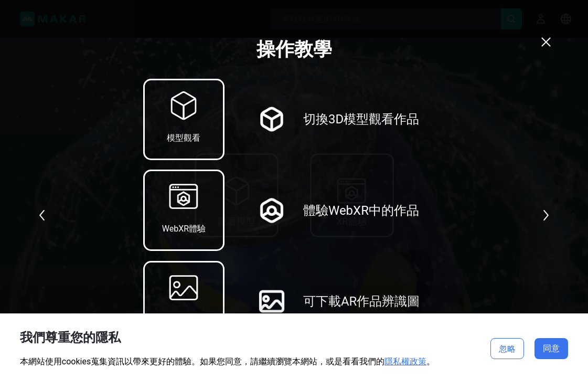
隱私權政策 (405, 361)
